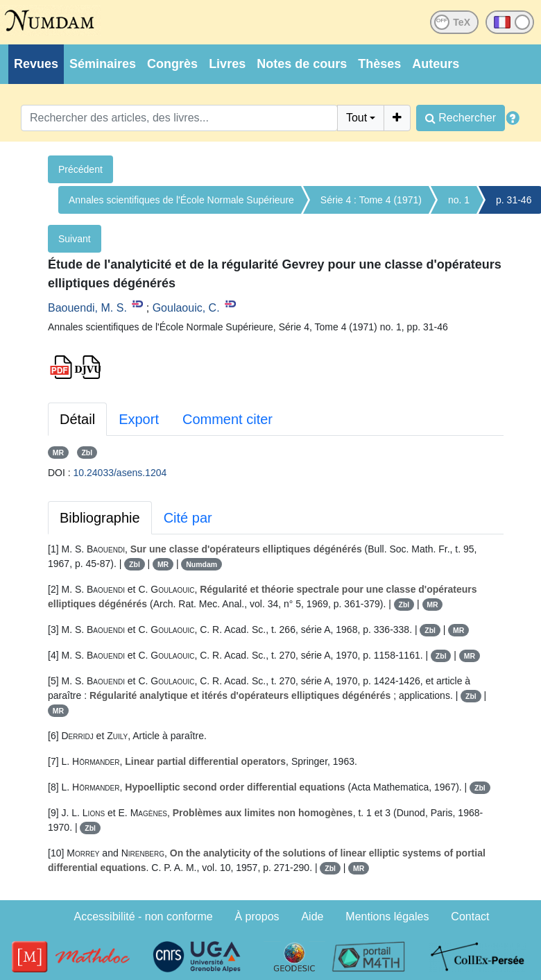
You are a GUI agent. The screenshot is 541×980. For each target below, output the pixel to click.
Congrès (172, 64)
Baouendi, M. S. (87, 308)
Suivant (75, 239)
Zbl (87, 453)
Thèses (379, 64)
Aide (312, 916)
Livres (227, 64)
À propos (257, 916)
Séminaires (103, 64)
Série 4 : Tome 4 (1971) (371, 200)
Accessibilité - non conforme (144, 916)
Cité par (188, 518)
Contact (470, 916)
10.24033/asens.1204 (120, 473)
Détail (77, 419)
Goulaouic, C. (186, 308)
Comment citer (227, 419)
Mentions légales (387, 916)
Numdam (201, 564)
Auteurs (436, 64)
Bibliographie (100, 518)
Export (139, 419)
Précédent (80, 169)
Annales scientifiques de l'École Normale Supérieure (181, 200)
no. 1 (459, 200)
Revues (36, 64)
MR (58, 453)
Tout (357, 118)
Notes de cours (302, 64)
